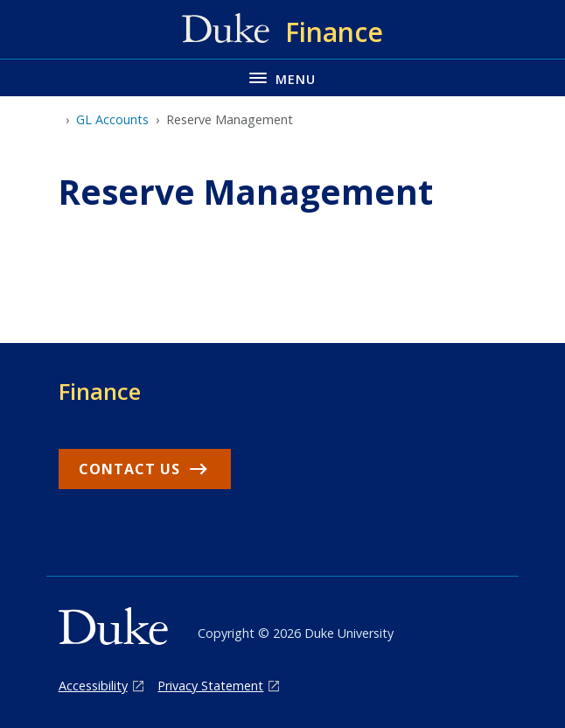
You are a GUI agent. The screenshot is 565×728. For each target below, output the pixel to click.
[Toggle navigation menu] (282, 77)
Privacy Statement (210, 686)
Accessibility (93, 686)
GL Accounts (112, 119)
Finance (100, 391)
